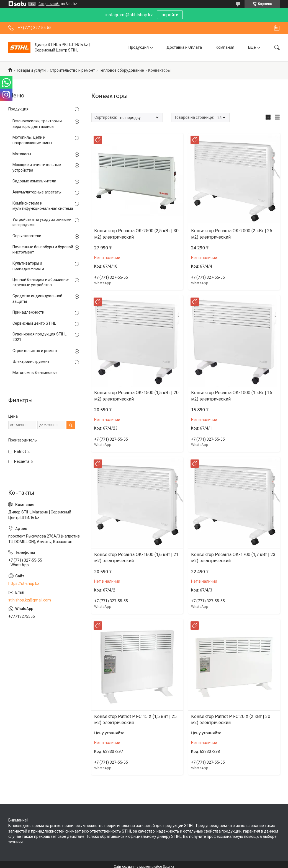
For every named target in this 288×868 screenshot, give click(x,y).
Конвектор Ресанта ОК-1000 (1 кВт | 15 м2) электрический (232, 396)
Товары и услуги (31, 70)
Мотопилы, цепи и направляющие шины (32, 140)
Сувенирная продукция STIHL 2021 (39, 337)
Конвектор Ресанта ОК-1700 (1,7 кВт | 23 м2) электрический (233, 558)
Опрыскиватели (27, 236)
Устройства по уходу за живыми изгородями (42, 222)
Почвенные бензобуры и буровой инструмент (43, 250)
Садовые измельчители (34, 181)
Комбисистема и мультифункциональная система (43, 206)
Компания (225, 47)
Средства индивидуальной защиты (37, 299)
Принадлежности (28, 312)
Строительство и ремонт (72, 70)
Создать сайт (49, 4)
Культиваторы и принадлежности (28, 266)
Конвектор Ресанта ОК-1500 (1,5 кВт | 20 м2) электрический (136, 396)
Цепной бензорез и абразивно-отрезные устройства (41, 282)
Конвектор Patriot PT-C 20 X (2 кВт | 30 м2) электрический (231, 720)
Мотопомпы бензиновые (35, 373)
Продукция (139, 47)
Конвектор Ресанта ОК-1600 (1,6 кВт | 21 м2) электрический (136, 558)
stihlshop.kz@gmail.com (30, 600)
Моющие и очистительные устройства (37, 167)
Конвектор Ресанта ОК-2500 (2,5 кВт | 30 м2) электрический (136, 234)
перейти (170, 15)
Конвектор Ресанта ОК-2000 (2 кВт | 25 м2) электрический (232, 234)
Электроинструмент (31, 361)
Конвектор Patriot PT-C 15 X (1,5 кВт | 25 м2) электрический (135, 720)
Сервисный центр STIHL (34, 323)
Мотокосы (22, 154)
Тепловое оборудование (121, 70)
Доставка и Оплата (184, 47)
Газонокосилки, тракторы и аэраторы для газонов (37, 124)
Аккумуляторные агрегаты (37, 192)
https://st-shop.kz (24, 583)
